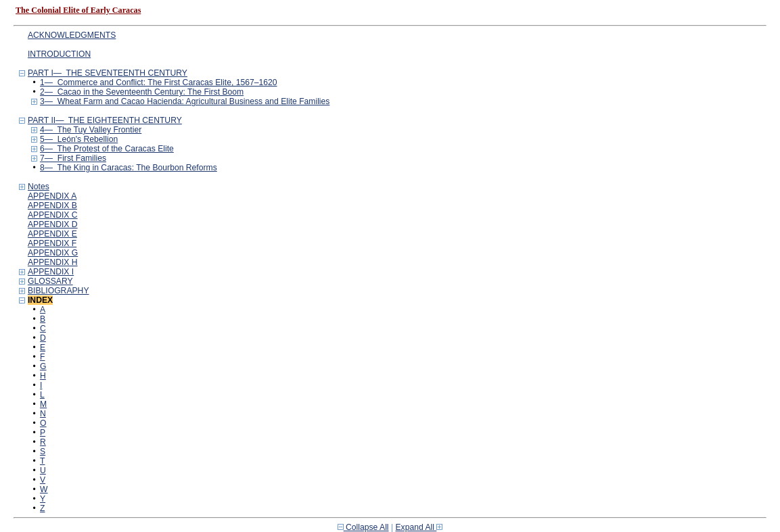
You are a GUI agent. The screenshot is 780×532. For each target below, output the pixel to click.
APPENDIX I (51, 272)
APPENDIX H (53, 262)
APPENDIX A (52, 196)
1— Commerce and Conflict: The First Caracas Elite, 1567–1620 (158, 82)
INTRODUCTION (59, 54)
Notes (39, 187)
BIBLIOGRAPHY (59, 291)
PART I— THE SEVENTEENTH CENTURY (108, 73)
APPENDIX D (53, 224)
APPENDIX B (52, 205)
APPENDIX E (52, 234)
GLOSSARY (50, 281)
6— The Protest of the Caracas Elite (107, 149)
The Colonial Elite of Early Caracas (78, 10)
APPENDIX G (53, 253)
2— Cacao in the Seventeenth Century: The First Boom (142, 92)
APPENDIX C (53, 215)
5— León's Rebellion (79, 139)
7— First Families (73, 158)
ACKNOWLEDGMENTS (72, 35)
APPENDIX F (52, 243)
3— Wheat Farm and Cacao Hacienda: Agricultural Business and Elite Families (185, 101)
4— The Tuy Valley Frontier (91, 130)
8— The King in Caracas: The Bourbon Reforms (129, 168)
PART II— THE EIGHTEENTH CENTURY (105, 120)
